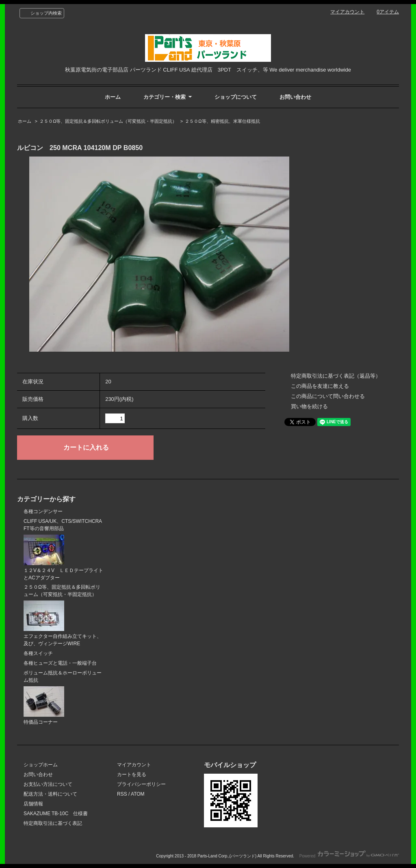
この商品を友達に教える (320, 386)
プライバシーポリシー (141, 784)
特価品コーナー (44, 706)
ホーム (113, 97)
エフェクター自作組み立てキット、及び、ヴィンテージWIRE (63, 623)
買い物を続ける (309, 406)
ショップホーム (41, 765)
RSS (122, 794)
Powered (349, 856)
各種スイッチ (38, 653)
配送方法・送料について (50, 794)
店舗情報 (33, 804)
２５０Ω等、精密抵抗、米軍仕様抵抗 (222, 121)
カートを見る (132, 774)
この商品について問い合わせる (328, 396)
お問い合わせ (295, 97)
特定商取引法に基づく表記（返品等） (336, 376)
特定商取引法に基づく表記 (53, 823)
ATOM (138, 794)
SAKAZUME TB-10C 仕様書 (56, 814)
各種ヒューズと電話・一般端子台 (60, 663)
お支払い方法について (48, 784)
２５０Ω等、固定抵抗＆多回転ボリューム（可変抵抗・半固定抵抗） (108, 121)
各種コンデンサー (43, 511)
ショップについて (236, 97)
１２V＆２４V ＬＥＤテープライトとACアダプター (63, 558)
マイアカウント (347, 12)
